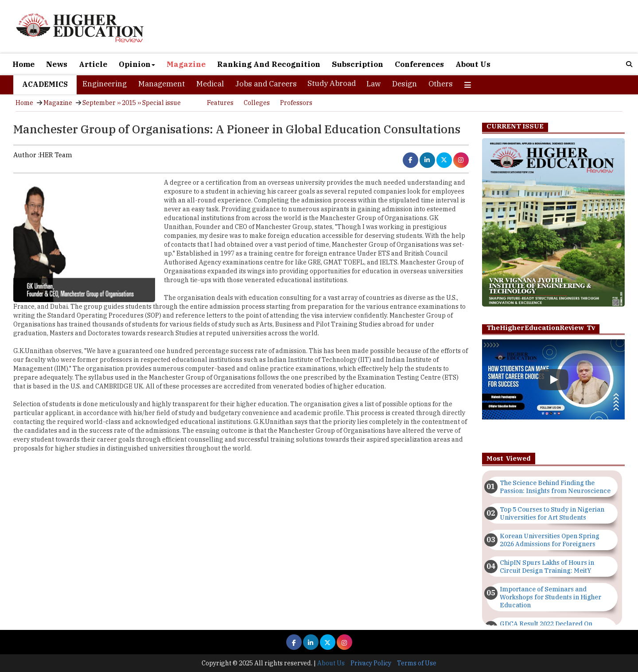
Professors (296, 103)
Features (220, 103)
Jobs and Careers (266, 84)
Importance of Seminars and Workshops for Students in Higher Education (550, 597)
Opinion (137, 64)
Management (161, 84)
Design (405, 84)
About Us (473, 64)
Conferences (419, 64)
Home (23, 64)
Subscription (358, 64)
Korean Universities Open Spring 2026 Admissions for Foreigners (550, 540)
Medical (210, 84)
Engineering (105, 84)
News (57, 64)
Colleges (257, 103)
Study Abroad (332, 83)
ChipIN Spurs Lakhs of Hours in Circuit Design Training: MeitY (547, 567)
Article (93, 64)
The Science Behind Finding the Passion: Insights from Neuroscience (555, 487)
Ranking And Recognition (269, 64)
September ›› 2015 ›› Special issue (132, 103)
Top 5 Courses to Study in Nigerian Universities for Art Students (552, 513)
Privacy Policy (371, 663)
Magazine (186, 64)
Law (373, 84)
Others (441, 84)
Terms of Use (417, 663)
